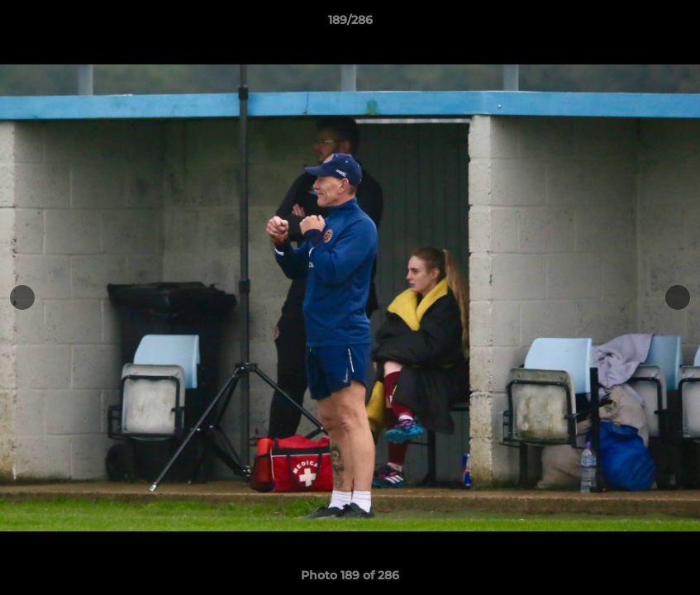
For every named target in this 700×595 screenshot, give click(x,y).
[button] (670, 24)
